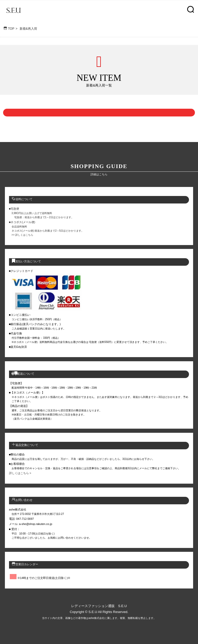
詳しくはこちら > (20, 473)
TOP (8, 29)
